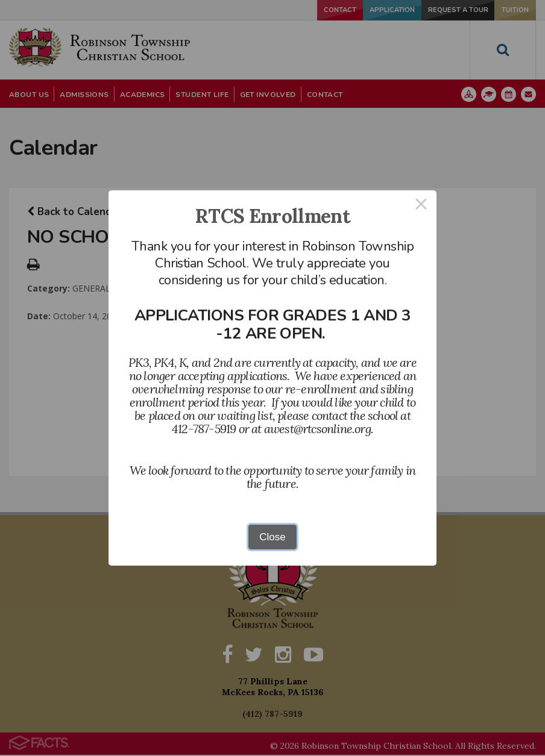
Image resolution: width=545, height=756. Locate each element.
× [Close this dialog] (421, 206)
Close (272, 537)
